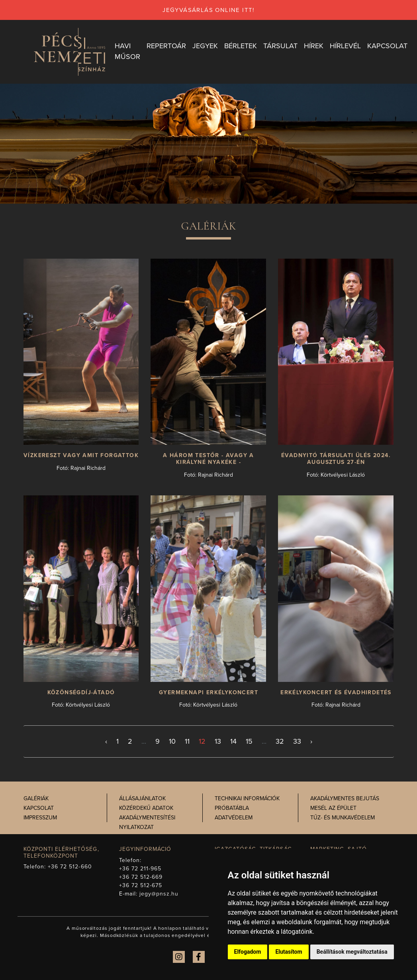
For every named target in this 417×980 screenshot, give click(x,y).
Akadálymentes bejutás (345, 798)
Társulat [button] (280, 46)
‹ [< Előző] (106, 741)
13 (218, 741)
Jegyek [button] (205, 46)
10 (172, 741)
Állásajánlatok (142, 798)
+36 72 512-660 (70, 867)
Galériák (36, 798)
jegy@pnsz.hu (159, 894)
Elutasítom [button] (289, 952)
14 (233, 741)
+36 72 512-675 (141, 885)
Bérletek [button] (241, 46)
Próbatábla (232, 808)
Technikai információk (247, 798)
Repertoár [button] (166, 46)
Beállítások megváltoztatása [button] (352, 952)
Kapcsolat (39, 808)
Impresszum (40, 818)
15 (249, 741)
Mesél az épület (333, 808)
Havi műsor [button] (127, 51)
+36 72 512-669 (141, 877)
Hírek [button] (314, 46)
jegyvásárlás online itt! (208, 10)
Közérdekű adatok (146, 808)
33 (297, 741)
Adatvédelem (234, 818)
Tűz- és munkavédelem (343, 818)
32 (280, 741)
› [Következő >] (311, 741)
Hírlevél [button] (345, 46)
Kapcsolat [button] (387, 46)
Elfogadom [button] (248, 952)
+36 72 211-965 (140, 869)
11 (187, 741)
